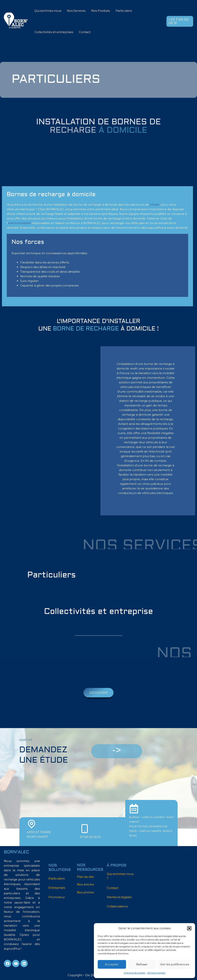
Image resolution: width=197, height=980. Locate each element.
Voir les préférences (175, 964)
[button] (189, 928)
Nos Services (76, 11)
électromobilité (19, 223)
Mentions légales (156, 973)
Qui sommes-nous (48, 11)
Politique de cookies (135, 973)
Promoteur (57, 897)
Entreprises (57, 888)
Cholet (155, 205)
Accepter (112, 964)
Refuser (142, 964)
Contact (85, 32)
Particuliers (124, 11)
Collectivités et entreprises (54, 32)
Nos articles (85, 884)
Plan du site (85, 877)
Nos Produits (101, 11)
